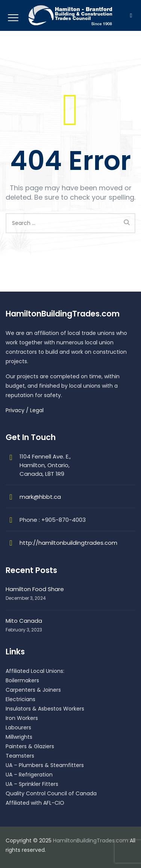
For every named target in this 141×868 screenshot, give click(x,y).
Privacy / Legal (25, 410)
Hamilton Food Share (35, 589)
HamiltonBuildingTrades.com (91, 840)
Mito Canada (24, 621)
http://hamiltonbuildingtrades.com (68, 543)
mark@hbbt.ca (40, 497)
